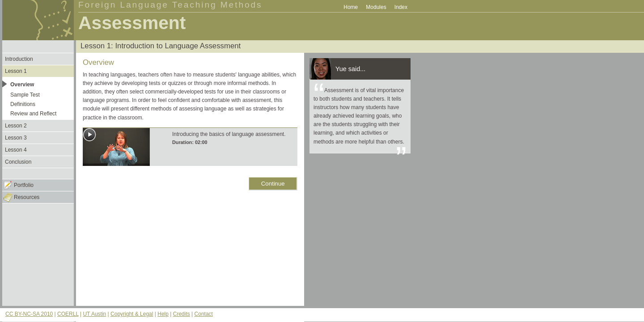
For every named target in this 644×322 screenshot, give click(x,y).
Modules (376, 7)
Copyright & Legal (132, 314)
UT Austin (94, 314)
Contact (204, 314)
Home (351, 7)
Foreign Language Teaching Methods (170, 5)
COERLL (68, 314)
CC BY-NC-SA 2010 (29, 314)
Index (401, 7)
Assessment (132, 23)
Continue (273, 184)
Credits (182, 314)
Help (163, 314)
